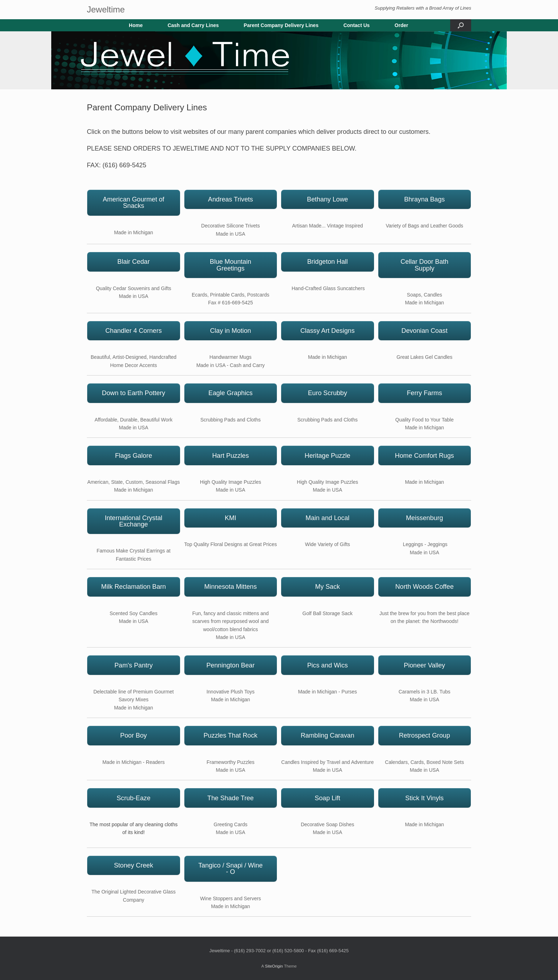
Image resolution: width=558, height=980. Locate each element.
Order (401, 25)
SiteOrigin (274, 966)
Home (136, 25)
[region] (279, 60)
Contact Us (357, 25)
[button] (461, 25)
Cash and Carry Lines (193, 25)
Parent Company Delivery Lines (281, 25)
